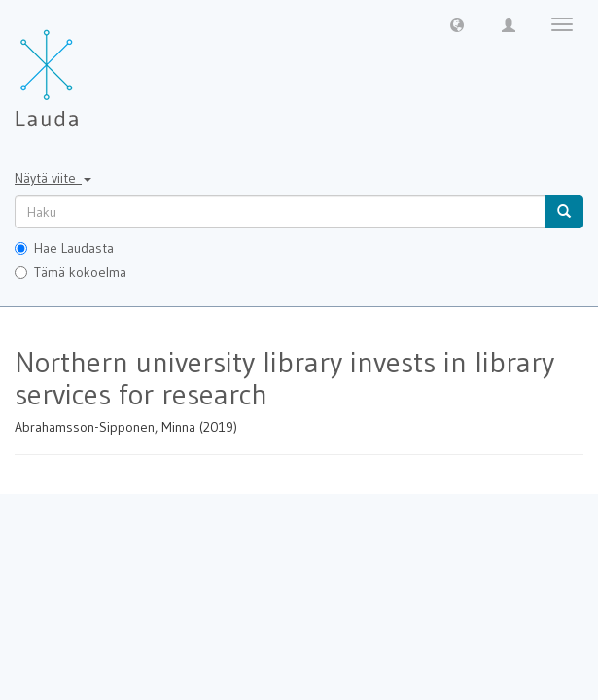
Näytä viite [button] (53, 178)
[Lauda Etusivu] (88, 68)
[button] (457, 24)
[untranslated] (280, 212)
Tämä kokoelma (70, 272)
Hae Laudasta (64, 248)
